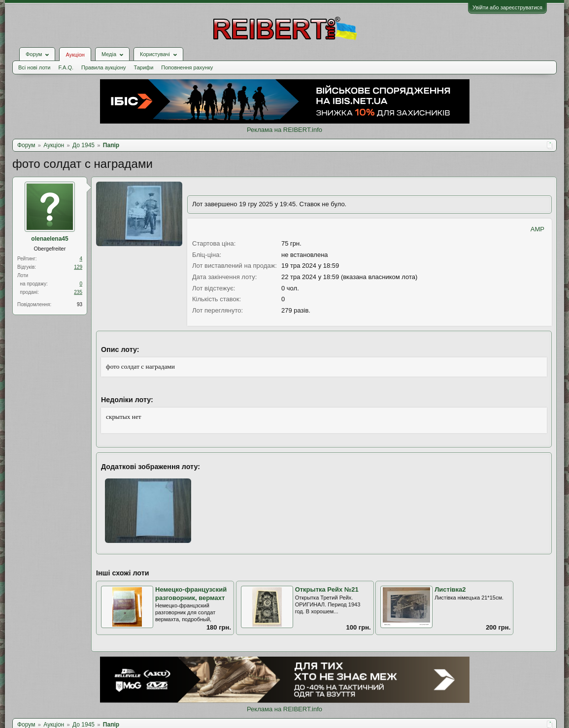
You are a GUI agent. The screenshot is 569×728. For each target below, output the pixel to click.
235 (78, 292)
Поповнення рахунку (187, 67)
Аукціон (75, 55)
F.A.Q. (66, 67)
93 (80, 304)
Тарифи (144, 67)
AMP (537, 229)
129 (78, 267)
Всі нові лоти (34, 67)
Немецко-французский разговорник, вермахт (191, 594)
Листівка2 (450, 589)
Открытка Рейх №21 (327, 589)
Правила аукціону (103, 67)
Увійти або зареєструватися (507, 7)
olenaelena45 (50, 239)
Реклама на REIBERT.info (284, 130)
